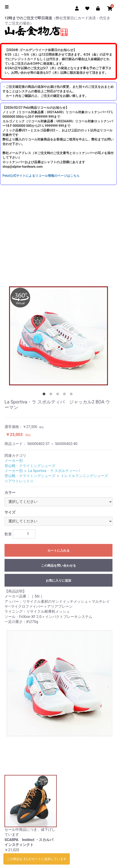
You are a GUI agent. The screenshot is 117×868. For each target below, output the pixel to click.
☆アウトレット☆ (19, 481)
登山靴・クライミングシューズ (30, 466)
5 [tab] (72, 395)
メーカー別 (14, 461)
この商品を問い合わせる (58, 566)
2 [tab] (52, 395)
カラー (10, 493)
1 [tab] (45, 395)
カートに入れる (58, 551)
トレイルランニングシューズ (84, 476)
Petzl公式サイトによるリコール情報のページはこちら (41, 176)
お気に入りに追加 (58, 580)
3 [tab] (58, 395)
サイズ (10, 512)
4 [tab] (65, 395)
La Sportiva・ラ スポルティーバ (54, 471)
